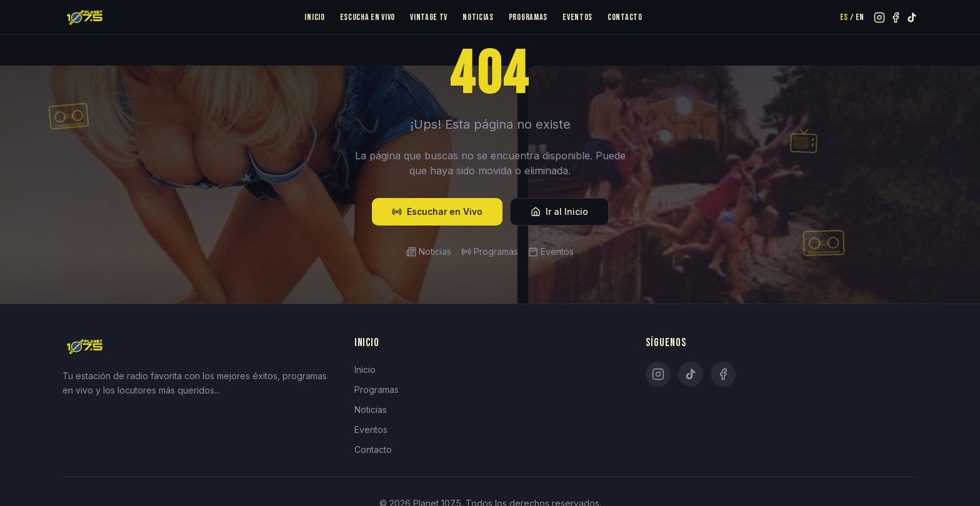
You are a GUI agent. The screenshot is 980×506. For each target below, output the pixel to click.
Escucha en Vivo (368, 17)
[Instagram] (658, 374)
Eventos (577, 17)
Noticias (478, 17)
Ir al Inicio (559, 211)
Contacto (625, 17)
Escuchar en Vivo (437, 211)
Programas (528, 17)
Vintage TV (429, 17)
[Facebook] (723, 374)
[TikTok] (691, 374)
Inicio (314, 17)
